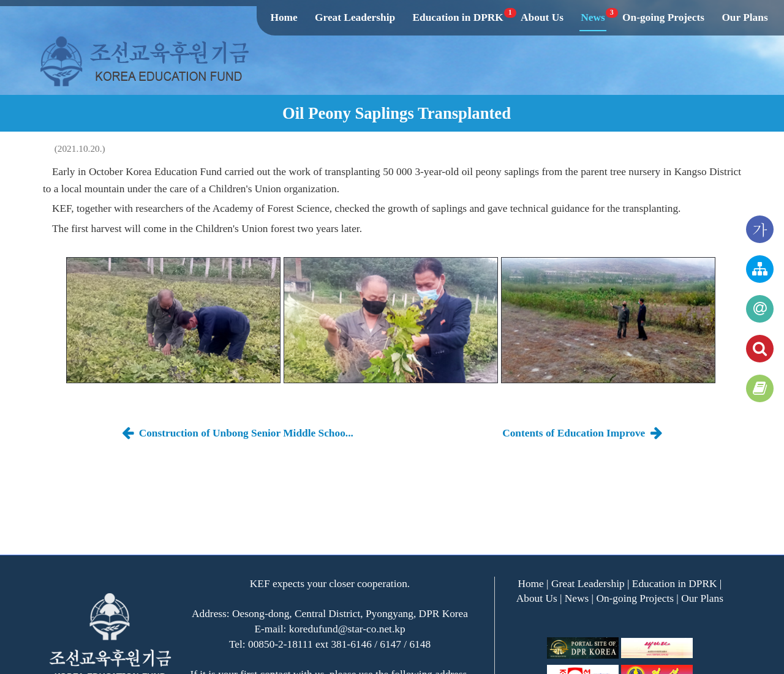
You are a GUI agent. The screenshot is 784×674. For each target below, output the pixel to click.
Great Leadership (355, 17)
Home (284, 17)
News (593, 17)
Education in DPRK (458, 17)
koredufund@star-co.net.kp (347, 629)
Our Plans (744, 17)
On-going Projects (663, 17)
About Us (542, 17)
